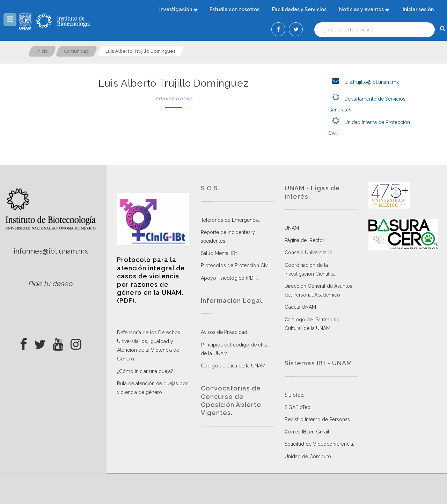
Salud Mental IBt (219, 253)
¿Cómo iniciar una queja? (145, 371)
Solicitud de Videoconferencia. (319, 444)
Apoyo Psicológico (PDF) (229, 278)
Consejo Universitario (309, 253)
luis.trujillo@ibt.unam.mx (364, 82)
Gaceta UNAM (300, 307)
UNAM (292, 228)
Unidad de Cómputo (308, 456)
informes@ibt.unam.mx (51, 251)
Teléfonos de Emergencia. (230, 220)
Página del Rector (305, 240)
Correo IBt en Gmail (307, 432)
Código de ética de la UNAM (233, 366)
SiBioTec (294, 395)
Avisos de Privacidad (224, 332)
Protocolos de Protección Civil (235, 265)
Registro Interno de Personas (317, 419)
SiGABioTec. (298, 407)
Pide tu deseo (50, 284)
